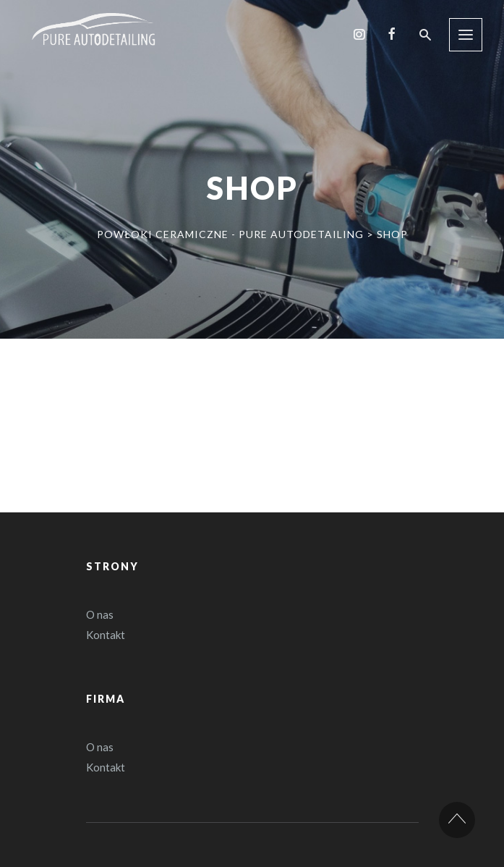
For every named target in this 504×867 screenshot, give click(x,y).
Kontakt (106, 635)
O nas (100, 614)
